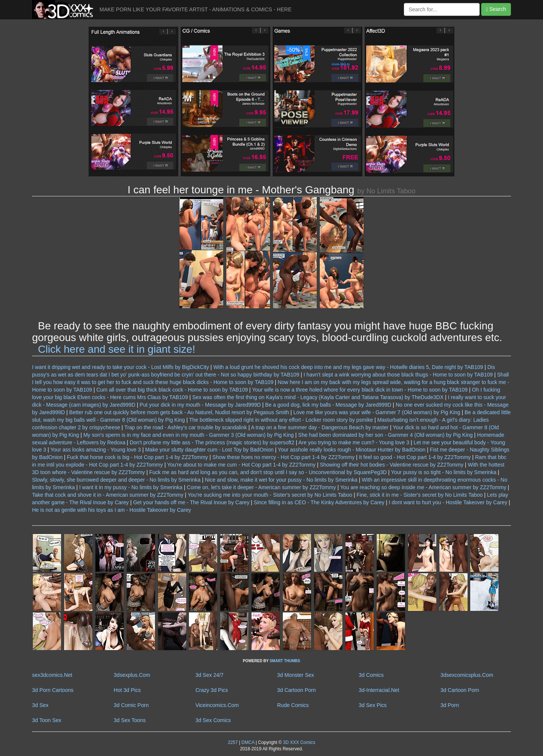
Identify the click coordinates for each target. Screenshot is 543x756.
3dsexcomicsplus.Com (467, 675)
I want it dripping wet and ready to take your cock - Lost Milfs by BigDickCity (120, 367)
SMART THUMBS (285, 661)
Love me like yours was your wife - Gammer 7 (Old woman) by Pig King (377, 412)
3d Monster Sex (296, 675)
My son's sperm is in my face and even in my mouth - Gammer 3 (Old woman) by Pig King (189, 435)
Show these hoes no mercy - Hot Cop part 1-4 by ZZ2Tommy (283, 457)
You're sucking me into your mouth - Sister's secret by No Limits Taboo (270, 495)
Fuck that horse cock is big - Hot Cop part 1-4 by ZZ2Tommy (137, 457)
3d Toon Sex (47, 720)
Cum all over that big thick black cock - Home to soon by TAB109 (172, 390)
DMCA (248, 742)
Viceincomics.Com (217, 705)
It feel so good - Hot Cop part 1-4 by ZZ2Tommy (415, 457)
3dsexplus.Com (132, 675)
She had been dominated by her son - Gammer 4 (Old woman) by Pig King (386, 435)
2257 (233, 742)
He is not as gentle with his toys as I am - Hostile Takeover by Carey (111, 510)
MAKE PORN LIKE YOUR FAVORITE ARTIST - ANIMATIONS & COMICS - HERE (196, 9)
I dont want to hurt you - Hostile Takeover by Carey (448, 502)
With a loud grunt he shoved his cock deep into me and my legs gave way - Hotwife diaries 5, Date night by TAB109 (348, 367)
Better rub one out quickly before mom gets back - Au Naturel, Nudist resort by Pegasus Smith (179, 412)
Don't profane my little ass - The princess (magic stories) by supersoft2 (212, 442)
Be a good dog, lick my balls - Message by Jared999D (328, 405)
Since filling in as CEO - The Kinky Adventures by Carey (319, 502)
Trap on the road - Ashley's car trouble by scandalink (186, 427)
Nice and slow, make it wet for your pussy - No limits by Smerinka (281, 480)
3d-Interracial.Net (379, 690)
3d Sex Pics (373, 705)
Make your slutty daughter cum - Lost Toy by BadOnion (209, 450)
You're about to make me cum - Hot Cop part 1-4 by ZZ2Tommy (241, 465)
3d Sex (40, 705)
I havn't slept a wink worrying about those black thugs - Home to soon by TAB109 (398, 375)
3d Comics (371, 675)
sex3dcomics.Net (52, 675)
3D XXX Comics (298, 742)
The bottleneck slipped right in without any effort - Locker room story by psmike (281, 420)
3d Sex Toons (130, 720)
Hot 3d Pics (127, 690)
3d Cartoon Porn (297, 690)
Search (496, 9)
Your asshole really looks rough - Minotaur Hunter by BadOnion (352, 450)
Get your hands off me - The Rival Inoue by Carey (191, 502)
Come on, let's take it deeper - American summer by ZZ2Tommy (261, 487)
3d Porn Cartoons (53, 690)
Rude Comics (293, 705)
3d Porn (450, 705)
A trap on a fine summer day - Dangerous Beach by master (320, 427)
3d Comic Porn (131, 705)
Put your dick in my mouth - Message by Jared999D (200, 405)
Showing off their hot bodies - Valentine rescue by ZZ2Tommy (392, 465)
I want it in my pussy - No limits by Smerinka (131, 487)
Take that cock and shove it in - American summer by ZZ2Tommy (108, 495)
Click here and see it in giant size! (117, 349)
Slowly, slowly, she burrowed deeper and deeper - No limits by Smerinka (116, 480)
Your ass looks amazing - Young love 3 (96, 450)
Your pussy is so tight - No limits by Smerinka (444, 472)
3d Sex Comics (213, 720)
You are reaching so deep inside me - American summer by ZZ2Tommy (423, 487)
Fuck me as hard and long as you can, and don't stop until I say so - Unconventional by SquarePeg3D (268, 472)
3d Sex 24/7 (209, 675)
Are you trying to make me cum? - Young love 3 (354, 442)
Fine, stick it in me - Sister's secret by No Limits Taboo (420, 495)
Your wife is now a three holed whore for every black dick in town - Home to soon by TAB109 (360, 390)
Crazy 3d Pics (212, 690)
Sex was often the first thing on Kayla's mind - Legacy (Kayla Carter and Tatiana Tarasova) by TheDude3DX (318, 397)
